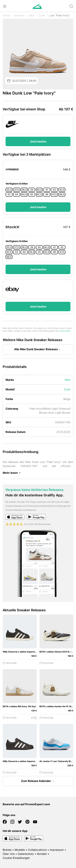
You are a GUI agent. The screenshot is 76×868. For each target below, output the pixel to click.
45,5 (39, 194)
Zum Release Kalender (38, 781)
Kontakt (42, 854)
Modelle (20, 850)
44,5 (24, 194)
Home (6, 15)
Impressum (57, 850)
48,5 (62, 194)
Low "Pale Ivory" (59, 15)
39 (32, 190)
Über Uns (9, 854)
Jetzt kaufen (38, 141)
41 (47, 190)
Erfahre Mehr (65, 331)
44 (17, 194)
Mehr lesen (12, 473)
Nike (32, 15)
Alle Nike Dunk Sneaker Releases (38, 350)
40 (39, 247)
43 (9, 194)
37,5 (17, 190)
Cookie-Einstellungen (16, 858)
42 (54, 190)
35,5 (9, 190)
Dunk (42, 15)
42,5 (62, 190)
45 (32, 194)
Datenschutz (26, 854)
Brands (7, 850)
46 (47, 194)
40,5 (39, 190)
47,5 (54, 194)
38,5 (24, 190)
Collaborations (37, 850)
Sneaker (19, 15)
